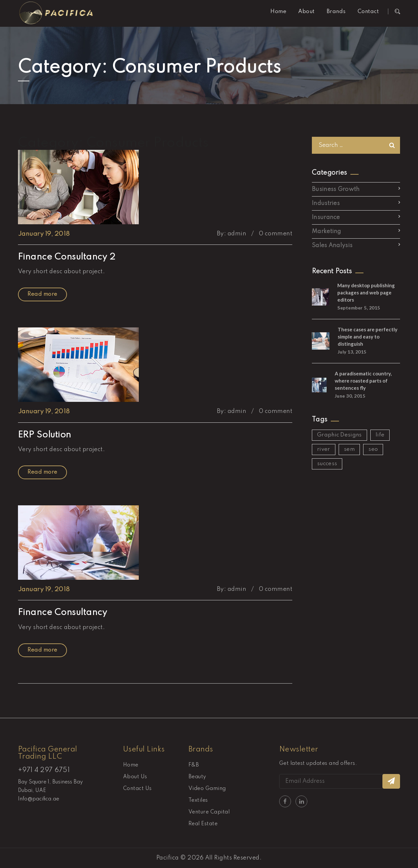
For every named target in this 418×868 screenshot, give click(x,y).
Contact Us (137, 789)
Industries (326, 203)
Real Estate (203, 824)
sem (349, 449)
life (380, 435)
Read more (42, 294)
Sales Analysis (332, 245)
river (324, 449)
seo (373, 449)
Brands (336, 12)
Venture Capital (209, 812)
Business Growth (336, 189)
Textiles (198, 800)
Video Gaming (207, 789)
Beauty (197, 777)
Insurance (326, 217)
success (327, 464)
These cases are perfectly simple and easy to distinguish (368, 337)
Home (278, 12)
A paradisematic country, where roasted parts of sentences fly (363, 381)
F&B (194, 765)
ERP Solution (45, 435)
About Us (135, 777)
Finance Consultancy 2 (67, 257)
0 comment (275, 234)
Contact (368, 12)
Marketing (327, 231)
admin (237, 234)
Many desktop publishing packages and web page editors (366, 292)
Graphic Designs (339, 435)
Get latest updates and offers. (318, 764)
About (306, 12)
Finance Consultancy (63, 613)
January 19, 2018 (44, 234)
